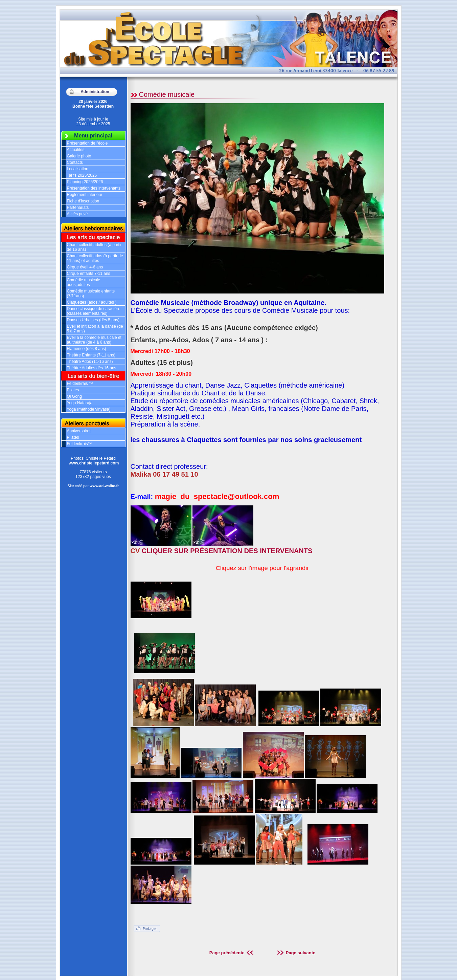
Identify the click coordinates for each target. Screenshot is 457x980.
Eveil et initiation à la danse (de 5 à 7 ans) (95, 329)
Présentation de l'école (87, 143)
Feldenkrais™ (79, 444)
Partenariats (78, 208)
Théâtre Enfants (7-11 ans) (91, 355)
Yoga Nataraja (80, 403)
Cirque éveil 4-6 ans (85, 267)
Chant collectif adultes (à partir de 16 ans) (94, 247)
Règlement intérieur (85, 195)
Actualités (76, 150)
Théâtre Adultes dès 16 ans (92, 368)
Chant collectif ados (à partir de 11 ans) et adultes (95, 258)
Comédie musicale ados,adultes (84, 282)
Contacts (75, 162)
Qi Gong (75, 396)
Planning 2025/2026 (85, 182)
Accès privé (77, 214)
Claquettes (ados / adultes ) (92, 302)
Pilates (73, 390)
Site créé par (93, 486)
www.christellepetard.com (94, 463)
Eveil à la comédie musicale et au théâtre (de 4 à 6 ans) (94, 340)
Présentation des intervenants (94, 188)
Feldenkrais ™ (80, 384)
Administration (95, 92)
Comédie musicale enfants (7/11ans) (91, 293)
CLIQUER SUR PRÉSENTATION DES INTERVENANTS (227, 551)
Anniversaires (79, 431)
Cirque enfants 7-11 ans (89, 274)
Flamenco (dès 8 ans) (87, 349)
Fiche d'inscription (83, 201)
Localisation (78, 169)
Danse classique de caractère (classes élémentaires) (94, 311)
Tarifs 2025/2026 (82, 175)
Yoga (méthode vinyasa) (89, 409)
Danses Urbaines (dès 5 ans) (93, 320)
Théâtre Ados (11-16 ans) (90, 362)
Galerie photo (79, 156)
